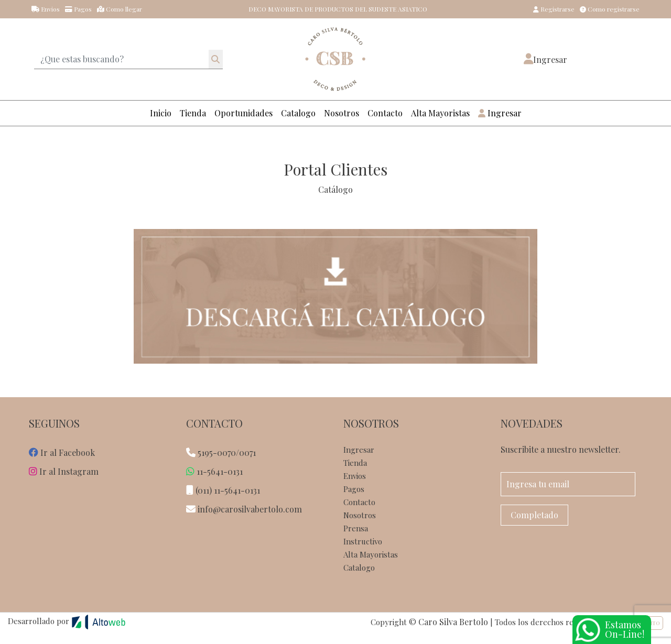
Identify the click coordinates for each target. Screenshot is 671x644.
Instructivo (363, 541)
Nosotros (342, 113)
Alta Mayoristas (440, 113)
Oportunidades (243, 113)
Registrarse (554, 9)
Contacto (385, 113)
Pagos (78, 9)
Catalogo (298, 113)
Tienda (193, 113)
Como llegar (120, 9)
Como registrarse (610, 9)
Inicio (161, 113)
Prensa (356, 528)
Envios (46, 9)
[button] (545, 59)
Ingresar (500, 113)
